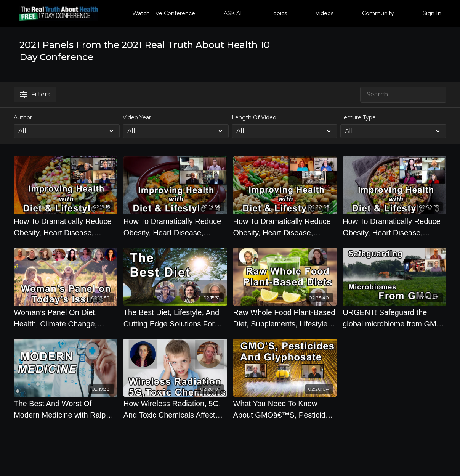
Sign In (432, 13)
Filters (35, 94)
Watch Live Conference (164, 13)
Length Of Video (254, 117)
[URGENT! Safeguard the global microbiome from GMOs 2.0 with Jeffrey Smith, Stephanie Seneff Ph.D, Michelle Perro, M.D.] (394, 318)
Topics (279, 13)
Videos (325, 13)
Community (378, 13)
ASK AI (233, 13)
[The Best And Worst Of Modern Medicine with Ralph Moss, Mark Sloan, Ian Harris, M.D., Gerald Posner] (66, 409)
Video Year (137, 117)
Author (23, 117)
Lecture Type (358, 117)
